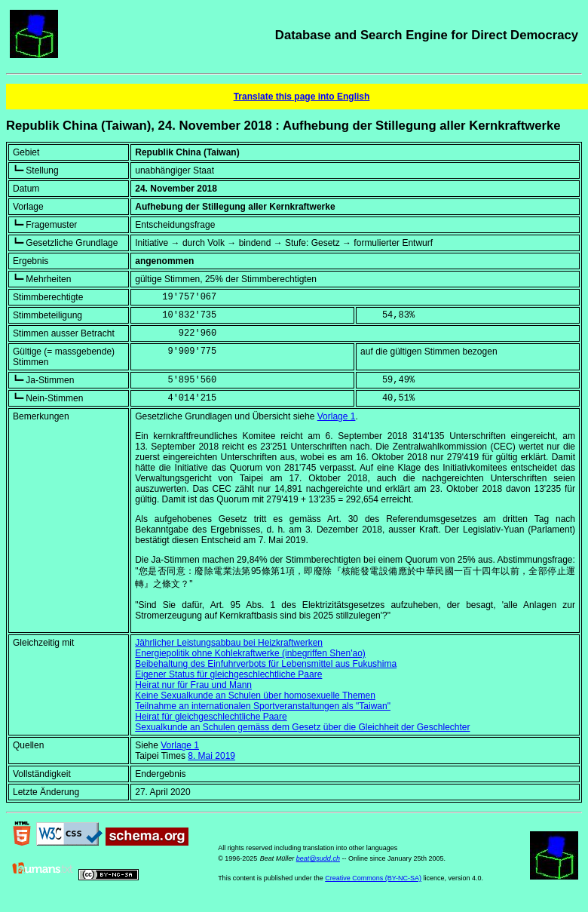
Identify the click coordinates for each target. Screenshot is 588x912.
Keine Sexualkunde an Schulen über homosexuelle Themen (255, 696)
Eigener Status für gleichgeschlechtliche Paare (228, 674)
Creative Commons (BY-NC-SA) (373, 878)
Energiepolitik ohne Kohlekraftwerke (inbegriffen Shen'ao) (250, 653)
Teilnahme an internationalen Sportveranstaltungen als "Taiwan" (263, 706)
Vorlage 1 (337, 416)
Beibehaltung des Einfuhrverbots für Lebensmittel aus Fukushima (266, 664)
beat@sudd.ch (318, 858)
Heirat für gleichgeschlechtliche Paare (211, 717)
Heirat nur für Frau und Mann (193, 685)
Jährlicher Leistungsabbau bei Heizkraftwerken (229, 643)
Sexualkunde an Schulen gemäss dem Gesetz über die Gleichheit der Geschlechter (302, 727)
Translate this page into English (302, 97)
